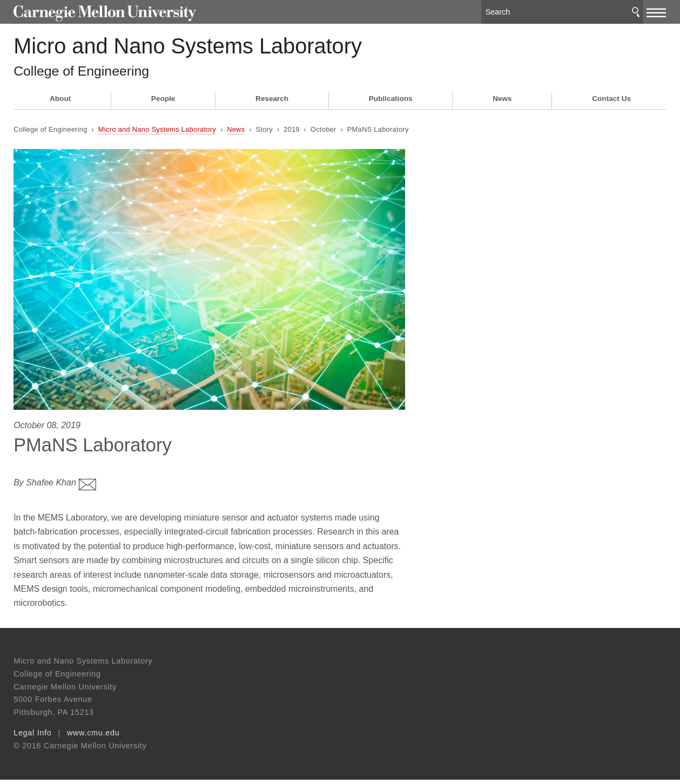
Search (636, 11)
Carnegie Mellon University (95, 12)
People (163, 107)
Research (272, 107)
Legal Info (32, 737)
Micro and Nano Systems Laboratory (234, 49)
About (60, 107)
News (502, 107)
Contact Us (611, 107)
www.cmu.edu (93, 737)
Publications (391, 107)
